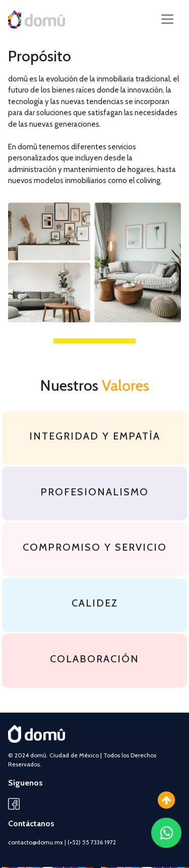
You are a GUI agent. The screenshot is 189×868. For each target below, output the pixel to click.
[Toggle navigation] (167, 19)
